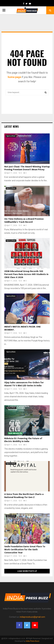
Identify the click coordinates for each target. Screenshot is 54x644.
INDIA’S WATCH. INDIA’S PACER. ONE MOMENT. (22, 328)
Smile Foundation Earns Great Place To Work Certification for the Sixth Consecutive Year (25, 550)
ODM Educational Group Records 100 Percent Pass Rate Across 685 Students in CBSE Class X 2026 (26, 274)
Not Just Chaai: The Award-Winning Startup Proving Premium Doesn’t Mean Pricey (27, 168)
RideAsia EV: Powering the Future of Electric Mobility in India (23, 440)
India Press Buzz (33, 641)
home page (14, 77)
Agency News (11, 136)
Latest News (11, 126)
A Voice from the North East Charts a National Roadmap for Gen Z (24, 496)
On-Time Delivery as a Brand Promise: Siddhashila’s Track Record (24, 221)
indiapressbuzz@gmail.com (32, 617)
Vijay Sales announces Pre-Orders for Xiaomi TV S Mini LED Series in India (24, 384)
